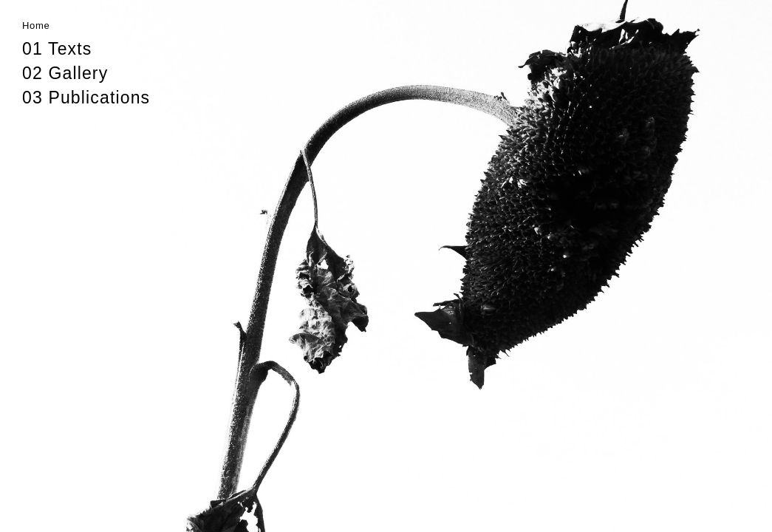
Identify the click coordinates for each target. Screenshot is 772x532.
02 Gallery (65, 73)
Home (36, 25)
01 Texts (57, 49)
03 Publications (86, 98)
